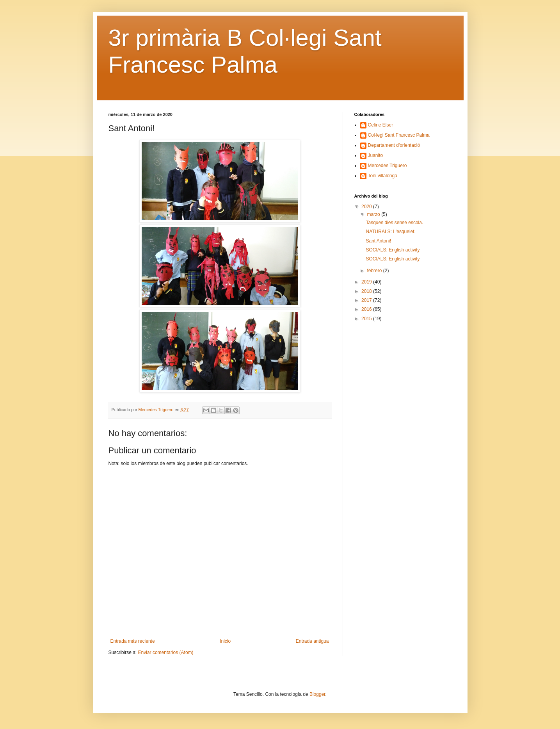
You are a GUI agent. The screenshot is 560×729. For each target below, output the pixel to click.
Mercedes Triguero (388, 166)
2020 (367, 207)
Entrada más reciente (133, 641)
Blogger (317, 694)
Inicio (225, 641)
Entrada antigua (312, 641)
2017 (367, 300)
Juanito (376, 155)
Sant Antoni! (378, 241)
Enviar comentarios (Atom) (166, 652)
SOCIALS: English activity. (393, 250)
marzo (374, 214)
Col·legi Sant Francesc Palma (399, 135)
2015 (367, 319)
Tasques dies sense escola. (394, 223)
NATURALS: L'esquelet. (390, 232)
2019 (367, 282)
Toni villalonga (383, 176)
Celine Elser (381, 125)
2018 (367, 291)
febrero (375, 271)
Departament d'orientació (394, 145)
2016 (367, 309)
